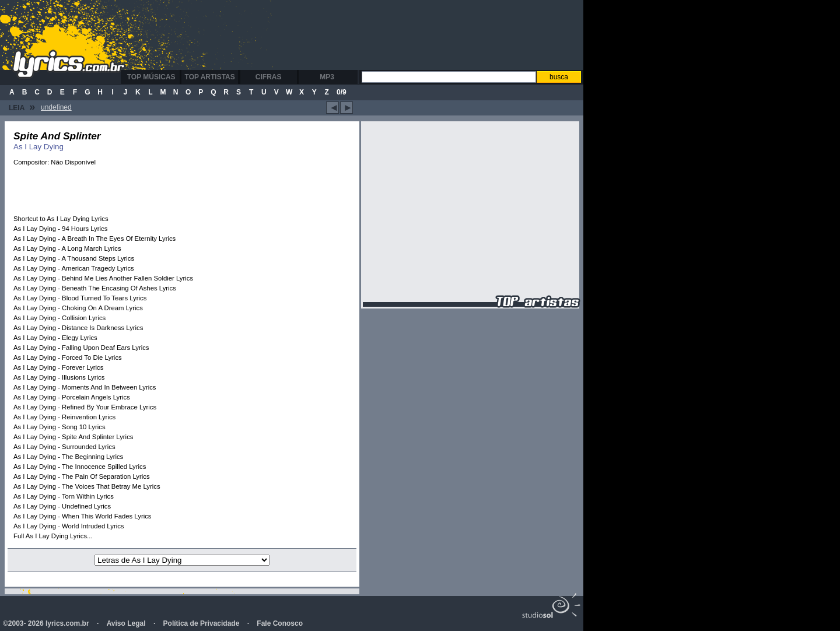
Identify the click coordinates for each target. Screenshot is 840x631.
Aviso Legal (126, 623)
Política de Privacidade (202, 623)
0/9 (342, 92)
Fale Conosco (280, 623)
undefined (56, 107)
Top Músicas (151, 77)
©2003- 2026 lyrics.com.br (46, 623)
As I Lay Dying (38, 147)
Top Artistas (210, 77)
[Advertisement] (358, 35)
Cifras (269, 77)
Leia (22, 107)
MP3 (327, 77)
